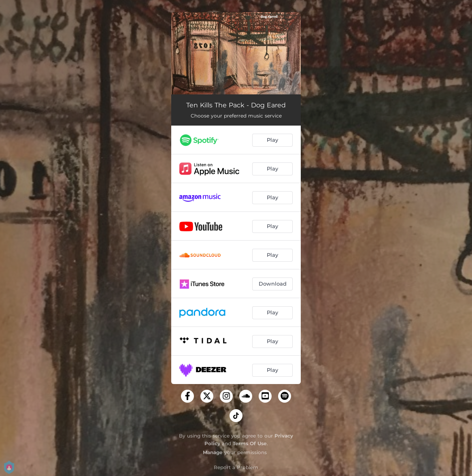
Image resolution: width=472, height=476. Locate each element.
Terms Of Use (250, 443)
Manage (213, 452)
